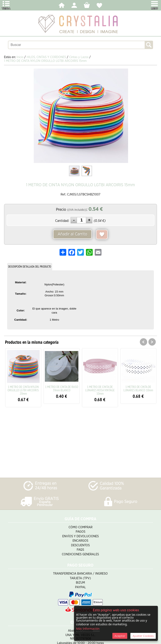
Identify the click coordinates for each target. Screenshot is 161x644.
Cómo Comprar (80, 527)
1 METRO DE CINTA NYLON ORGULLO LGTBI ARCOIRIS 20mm (23, 390)
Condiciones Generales (80, 554)
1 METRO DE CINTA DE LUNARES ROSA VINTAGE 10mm (100, 390)
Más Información (88, 629)
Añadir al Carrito (72, 234)
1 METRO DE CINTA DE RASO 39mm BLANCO (62, 388)
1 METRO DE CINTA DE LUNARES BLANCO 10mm (138, 388)
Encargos (80, 541)
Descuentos (80, 545)
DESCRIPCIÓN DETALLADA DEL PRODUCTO (30, 267)
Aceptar (120, 636)
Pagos (80, 532)
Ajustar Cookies (143, 636)
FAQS (80, 550)
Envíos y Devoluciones (80, 536)
